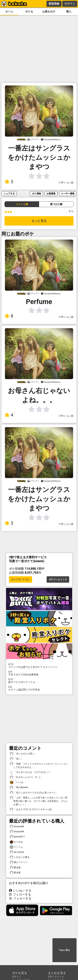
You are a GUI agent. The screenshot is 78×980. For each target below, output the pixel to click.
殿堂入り (17, 977)
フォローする (20, 894)
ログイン (70, 4)
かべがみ (16, 842)
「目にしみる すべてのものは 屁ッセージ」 (34, 793)
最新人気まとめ (56, 977)
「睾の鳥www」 (20, 787)
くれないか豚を (20, 857)
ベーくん (16, 847)
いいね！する (20, 891)
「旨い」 (16, 759)
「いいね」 (17, 782)
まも (71, 211)
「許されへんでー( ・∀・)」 (26, 777)
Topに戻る (64, 950)
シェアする (9, 193)
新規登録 (54, 4)
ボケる (29, 12)
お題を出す (49, 12)
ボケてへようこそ (58, 579)
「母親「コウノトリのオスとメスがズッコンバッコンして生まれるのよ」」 (39, 765)
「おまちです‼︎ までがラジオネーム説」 (32, 809)
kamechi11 (17, 837)
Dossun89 (17, 827)
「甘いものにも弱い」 (23, 754)
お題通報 (51, 193)
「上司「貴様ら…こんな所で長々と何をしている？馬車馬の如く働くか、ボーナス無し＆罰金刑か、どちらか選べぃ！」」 (39, 801)
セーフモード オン (21, 579)
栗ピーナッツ (19, 862)
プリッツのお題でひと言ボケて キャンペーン (39, 666)
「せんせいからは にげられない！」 (31, 772)
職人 (69, 12)
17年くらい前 (66, 183)
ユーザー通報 (68, 193)
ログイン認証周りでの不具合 (39, 688)
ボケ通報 (36, 193)
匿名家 (15, 868)
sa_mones (17, 852)
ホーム (9, 12)
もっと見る (39, 221)
